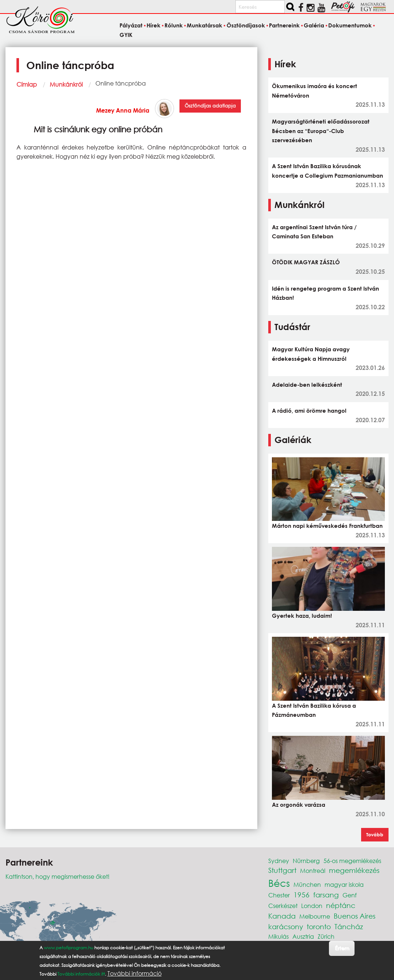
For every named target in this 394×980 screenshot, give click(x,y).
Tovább (375, 835)
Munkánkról (66, 84)
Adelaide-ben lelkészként (307, 385)
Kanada (282, 916)
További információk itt (81, 974)
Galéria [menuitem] (314, 26)
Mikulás (279, 936)
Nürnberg (306, 861)
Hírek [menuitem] (154, 26)
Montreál (313, 871)
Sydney (279, 861)
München (307, 884)
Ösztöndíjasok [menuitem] (246, 26)
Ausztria (303, 936)
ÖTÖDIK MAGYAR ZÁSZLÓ (306, 262)
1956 (302, 895)
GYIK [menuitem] (126, 35)
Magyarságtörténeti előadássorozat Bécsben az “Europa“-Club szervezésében (321, 131)
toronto (319, 926)
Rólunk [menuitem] (174, 26)
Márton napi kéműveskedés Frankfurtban (327, 526)
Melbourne (315, 916)
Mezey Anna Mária (123, 110)
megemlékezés (354, 870)
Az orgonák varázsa (299, 805)
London (312, 906)
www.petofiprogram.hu (69, 948)
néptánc (341, 905)
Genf (350, 895)
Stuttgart (282, 870)
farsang (326, 895)
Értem (342, 948)
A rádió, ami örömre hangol (309, 410)
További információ (135, 973)
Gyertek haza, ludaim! (302, 616)
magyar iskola (344, 884)
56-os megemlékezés (352, 861)
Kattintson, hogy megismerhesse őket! (58, 876)
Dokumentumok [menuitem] (350, 26)
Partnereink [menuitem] (284, 26)
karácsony (286, 926)
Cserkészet (283, 906)
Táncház (349, 926)
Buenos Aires (355, 916)
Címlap (27, 84)
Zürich (326, 936)
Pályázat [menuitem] (131, 26)
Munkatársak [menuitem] (204, 26)
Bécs (279, 883)
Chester (279, 895)
